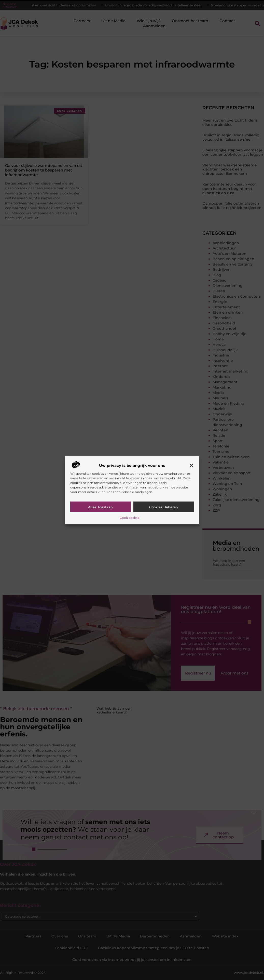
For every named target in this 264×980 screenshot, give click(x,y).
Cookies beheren (164, 507)
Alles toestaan (100, 507)
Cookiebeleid (130, 517)
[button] (191, 465)
